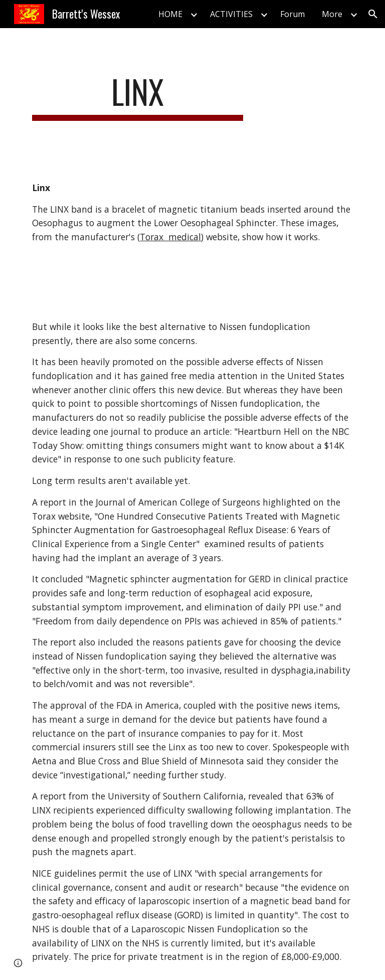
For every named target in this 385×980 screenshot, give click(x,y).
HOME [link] (170, 14)
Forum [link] (293, 14)
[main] (138, 97)
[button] (373, 14)
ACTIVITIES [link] (231, 14)
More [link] (332, 14)
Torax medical (170, 237)
